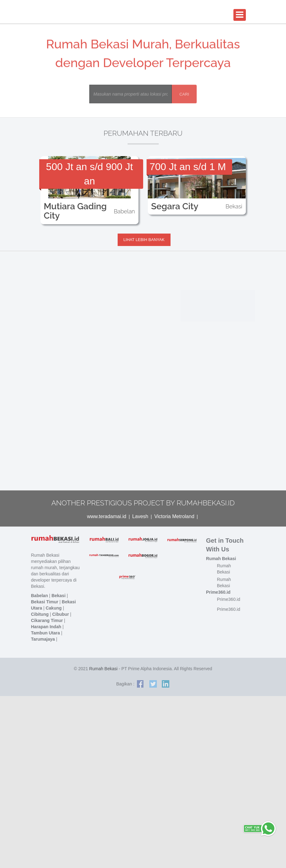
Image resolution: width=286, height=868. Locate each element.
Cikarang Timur (47, 620)
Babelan (40, 596)
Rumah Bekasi (103, 669)
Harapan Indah (46, 627)
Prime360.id (229, 599)
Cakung (54, 608)
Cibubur (61, 614)
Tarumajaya (43, 639)
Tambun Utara (46, 633)
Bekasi (58, 596)
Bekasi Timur (45, 602)
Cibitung (40, 614)
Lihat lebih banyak (144, 240)
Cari (181, 95)
